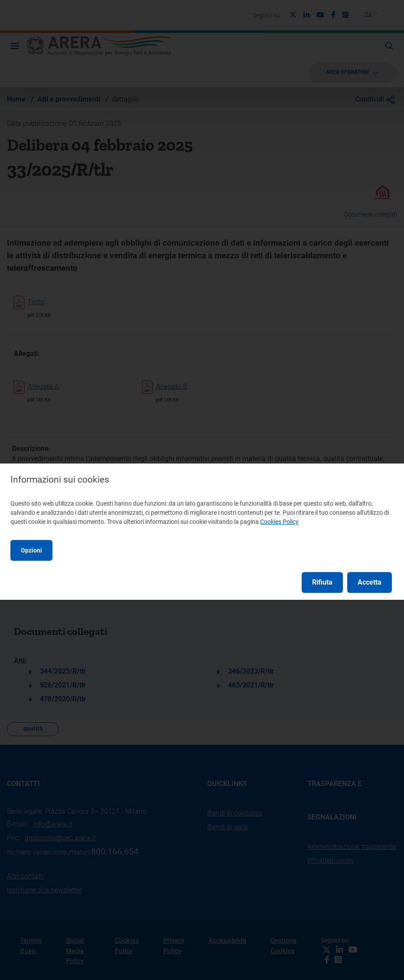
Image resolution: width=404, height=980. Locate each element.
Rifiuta (322, 582)
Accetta (370, 582)
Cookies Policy (279, 522)
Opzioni (31, 550)
